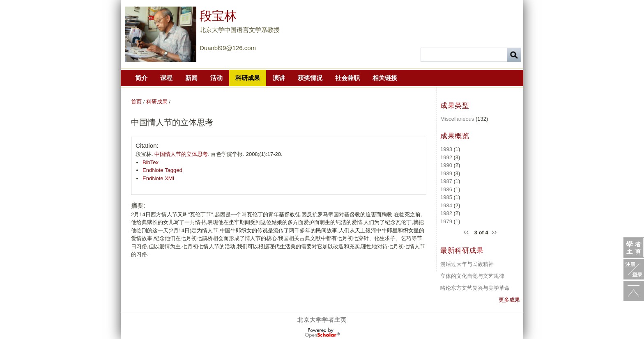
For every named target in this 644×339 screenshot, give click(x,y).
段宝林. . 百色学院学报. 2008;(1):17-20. (209, 154)
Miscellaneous (457, 119)
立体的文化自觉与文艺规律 (472, 276)
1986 (446, 189)
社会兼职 (347, 78)
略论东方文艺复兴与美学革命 (475, 288)
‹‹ (467, 231)
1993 (446, 149)
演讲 (279, 78)
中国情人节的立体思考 (181, 154)
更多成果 (509, 300)
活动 (216, 78)
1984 (446, 205)
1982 (446, 213)
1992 (446, 157)
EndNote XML (159, 178)
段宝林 (218, 16)
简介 (141, 78)
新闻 (191, 78)
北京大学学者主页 (322, 320)
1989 (446, 173)
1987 (446, 181)
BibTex (151, 162)
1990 (446, 165)
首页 (136, 102)
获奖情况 (310, 78)
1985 (446, 197)
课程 (166, 78)
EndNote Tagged (162, 170)
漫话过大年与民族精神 (467, 264)
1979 (446, 221)
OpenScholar (322, 333)
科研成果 (248, 78)
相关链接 (385, 78)
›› (494, 231)
